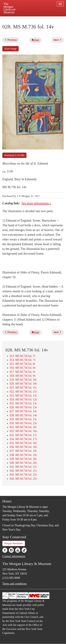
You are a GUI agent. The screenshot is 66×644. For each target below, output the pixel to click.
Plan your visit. (10, 18)
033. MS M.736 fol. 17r (23, 435)
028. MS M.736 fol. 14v (23, 415)
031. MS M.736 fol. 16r (23, 427)
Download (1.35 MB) (14, 155)
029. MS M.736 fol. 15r (23, 419)
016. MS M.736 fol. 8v (23, 368)
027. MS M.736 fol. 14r (23, 411)
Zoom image (11, 49)
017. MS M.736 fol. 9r (22, 372)
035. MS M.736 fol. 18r (23, 443)
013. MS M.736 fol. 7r (22, 356)
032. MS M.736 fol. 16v (23, 431)
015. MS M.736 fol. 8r (22, 364)
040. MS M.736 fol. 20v (23, 463)
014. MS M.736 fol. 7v (23, 360)
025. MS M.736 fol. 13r (23, 403)
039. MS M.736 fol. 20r (23, 459)
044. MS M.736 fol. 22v (23, 479)
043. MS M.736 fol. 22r (23, 475)
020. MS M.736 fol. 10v (23, 384)
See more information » (36, 203)
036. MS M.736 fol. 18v (23, 447)
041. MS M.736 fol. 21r (23, 467)
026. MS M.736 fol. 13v (23, 407)
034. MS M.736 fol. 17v (23, 439)
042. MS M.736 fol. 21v (23, 471)
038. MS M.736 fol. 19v (23, 455)
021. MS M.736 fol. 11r (23, 388)
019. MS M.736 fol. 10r (23, 380)
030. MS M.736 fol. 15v (23, 423)
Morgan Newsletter (14, 543)
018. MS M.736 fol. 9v (23, 376)
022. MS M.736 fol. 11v (23, 392)
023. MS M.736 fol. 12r (23, 396)
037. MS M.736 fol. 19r (23, 451)
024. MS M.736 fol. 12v (23, 399)
